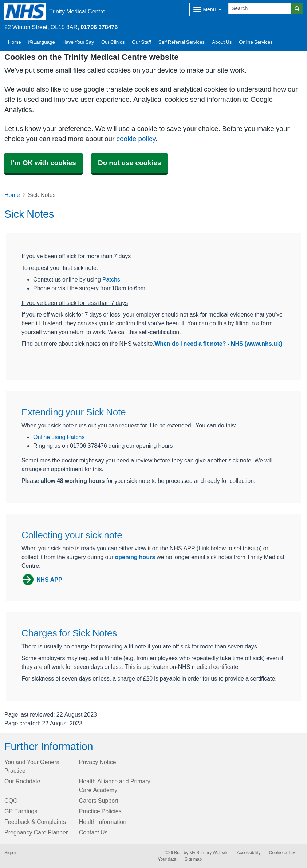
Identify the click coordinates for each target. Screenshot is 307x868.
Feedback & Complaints (35, 822)
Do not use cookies (129, 163)
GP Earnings (21, 811)
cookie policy (136, 139)
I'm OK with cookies (44, 163)
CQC (11, 801)
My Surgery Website (209, 853)
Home (12, 195)
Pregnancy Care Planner (36, 832)
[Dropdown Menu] (207, 10)
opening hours (135, 557)
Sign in (11, 853)
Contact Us (93, 832)
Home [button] (15, 42)
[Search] (260, 9)
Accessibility (249, 853)
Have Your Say (78, 42)
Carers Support (99, 801)
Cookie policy (282, 853)
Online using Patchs (59, 437)
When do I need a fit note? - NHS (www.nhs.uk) (218, 344)
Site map (193, 859)
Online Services (256, 42)
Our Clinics (113, 42)
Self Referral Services (182, 42)
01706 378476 (99, 27)
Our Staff (141, 42)
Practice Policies (100, 811)
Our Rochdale (22, 781)
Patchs (111, 279)
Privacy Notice (98, 762)
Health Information (103, 822)
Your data (167, 859)
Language (42, 42)
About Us (222, 42)
